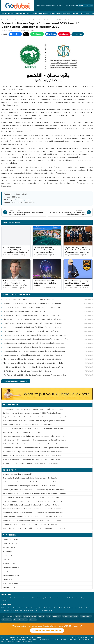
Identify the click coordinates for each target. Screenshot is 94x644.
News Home (7, 13)
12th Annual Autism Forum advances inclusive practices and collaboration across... (34, 509)
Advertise (53, 598)
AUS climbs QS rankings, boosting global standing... (22, 432)
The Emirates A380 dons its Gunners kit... (18, 474)
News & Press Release (70, 616)
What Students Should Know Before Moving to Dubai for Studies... (28, 425)
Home (38, 6)
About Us (5, 598)
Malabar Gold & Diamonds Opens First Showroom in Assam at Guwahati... (30, 524)
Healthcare (7, 579)
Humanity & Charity (10, 587)
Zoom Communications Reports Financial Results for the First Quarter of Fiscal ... (33, 517)
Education (74, 6)
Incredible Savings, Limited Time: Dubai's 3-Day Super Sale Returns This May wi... (33, 501)
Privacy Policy (44, 598)
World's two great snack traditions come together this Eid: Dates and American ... (34, 513)
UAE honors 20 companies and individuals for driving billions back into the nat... (33, 327)
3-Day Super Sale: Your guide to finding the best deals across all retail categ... (32, 482)
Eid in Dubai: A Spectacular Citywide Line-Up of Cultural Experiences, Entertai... (33, 497)
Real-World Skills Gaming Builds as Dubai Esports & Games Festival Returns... (32, 505)
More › (88, 405)
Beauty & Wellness (48, 6)
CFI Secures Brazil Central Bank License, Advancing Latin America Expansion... (33, 315)
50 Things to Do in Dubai (10, 610)
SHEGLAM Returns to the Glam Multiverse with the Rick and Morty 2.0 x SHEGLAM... (35, 335)
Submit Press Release (60, 13)
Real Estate (7, 559)
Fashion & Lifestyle (10, 543)
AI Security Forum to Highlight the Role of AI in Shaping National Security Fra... (33, 303)
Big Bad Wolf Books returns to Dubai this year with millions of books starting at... (33, 455)
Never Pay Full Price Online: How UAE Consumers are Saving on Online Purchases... (34, 490)
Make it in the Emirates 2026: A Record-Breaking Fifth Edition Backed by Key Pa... (34, 323)
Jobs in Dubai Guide (45, 610)
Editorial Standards (15, 598)
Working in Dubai (37, 608)
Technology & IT (9, 547)
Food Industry (8, 555)
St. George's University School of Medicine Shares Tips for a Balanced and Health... (34, 452)
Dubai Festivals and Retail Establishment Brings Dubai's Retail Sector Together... (34, 355)
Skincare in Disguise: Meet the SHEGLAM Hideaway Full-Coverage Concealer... (33, 520)
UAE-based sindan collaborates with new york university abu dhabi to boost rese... (34, 343)
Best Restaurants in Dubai (28, 610)
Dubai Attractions (73, 598)
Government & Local (11, 575)
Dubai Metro (62, 598)
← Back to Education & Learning (16, 381)
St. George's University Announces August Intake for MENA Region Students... (32, 413)
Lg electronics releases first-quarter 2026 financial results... (25, 311)
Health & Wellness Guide (82, 608)
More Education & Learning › (79, 222)
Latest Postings (22, 13)
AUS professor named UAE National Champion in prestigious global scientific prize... (35, 421)
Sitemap (4, 600)
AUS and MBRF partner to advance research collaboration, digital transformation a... (35, 444)
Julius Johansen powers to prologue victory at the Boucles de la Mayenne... (31, 486)
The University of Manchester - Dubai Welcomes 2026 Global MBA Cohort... (31, 463)
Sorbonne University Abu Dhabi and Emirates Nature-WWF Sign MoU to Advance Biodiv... (37, 448)
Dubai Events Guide (66, 608)
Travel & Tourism (9, 563)
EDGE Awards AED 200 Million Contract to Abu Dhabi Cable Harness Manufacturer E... (35, 367)
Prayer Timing (86, 598)
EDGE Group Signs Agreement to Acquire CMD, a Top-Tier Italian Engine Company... (35, 351)
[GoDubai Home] (18, 6)
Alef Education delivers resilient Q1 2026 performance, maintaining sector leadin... (34, 409)
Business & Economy (11, 567)
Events (60, 6)
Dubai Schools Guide (51, 608)
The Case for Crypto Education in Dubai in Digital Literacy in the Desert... (30, 478)
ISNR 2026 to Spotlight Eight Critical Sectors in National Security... (28, 371)
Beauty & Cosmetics (11, 539)
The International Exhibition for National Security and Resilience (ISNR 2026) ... (32, 359)
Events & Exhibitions (11, 583)
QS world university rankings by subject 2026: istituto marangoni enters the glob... (33, 428)
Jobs (66, 6)
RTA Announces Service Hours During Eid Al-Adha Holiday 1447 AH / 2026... (31, 331)
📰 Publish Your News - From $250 (47, 630)
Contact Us (27, 598)
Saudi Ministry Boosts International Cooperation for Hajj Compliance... (30, 299)
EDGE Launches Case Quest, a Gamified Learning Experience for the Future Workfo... (36, 339)
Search (75, 13)
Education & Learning (15, 20)
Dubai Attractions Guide (21, 608)
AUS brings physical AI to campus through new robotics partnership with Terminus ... (34, 440)
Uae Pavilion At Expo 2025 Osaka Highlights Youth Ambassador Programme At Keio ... (35, 375)
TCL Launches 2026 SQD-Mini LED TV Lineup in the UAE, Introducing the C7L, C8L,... (34, 347)
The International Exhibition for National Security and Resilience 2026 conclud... (33, 363)
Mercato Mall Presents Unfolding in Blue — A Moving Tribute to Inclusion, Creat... (34, 307)
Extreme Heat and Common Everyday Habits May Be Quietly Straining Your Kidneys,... (35, 493)
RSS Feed (85, 13)
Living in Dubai (7, 608)
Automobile (8, 551)
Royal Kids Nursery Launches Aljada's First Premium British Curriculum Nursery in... (34, 436)
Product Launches (40, 13)
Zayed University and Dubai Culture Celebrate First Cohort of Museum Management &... (36, 417)
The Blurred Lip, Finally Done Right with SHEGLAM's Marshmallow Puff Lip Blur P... (34, 319)
